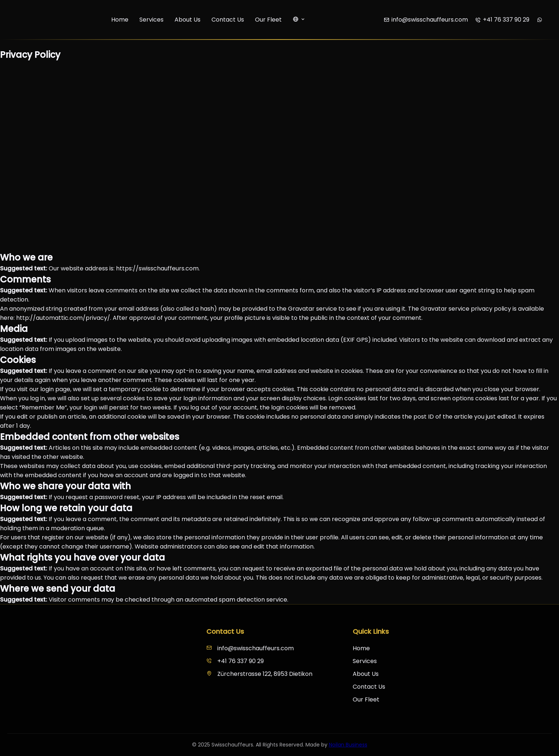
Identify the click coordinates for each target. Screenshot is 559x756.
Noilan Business (348, 745)
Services (151, 20)
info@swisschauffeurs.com (250, 648)
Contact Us (228, 20)
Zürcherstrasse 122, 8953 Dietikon (259, 674)
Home (120, 20)
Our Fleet (268, 20)
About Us (187, 20)
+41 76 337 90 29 (235, 661)
